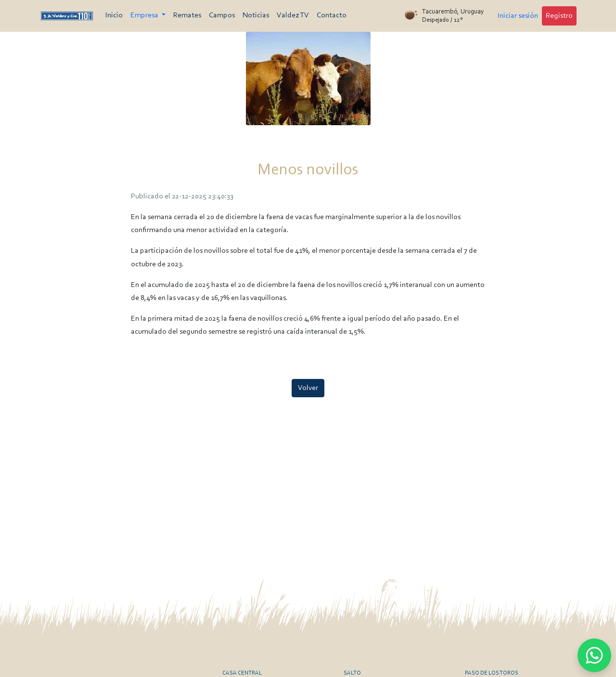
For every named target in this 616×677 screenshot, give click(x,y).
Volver (308, 388)
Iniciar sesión (518, 16)
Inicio (114, 15)
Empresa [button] (145, 15)
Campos (222, 15)
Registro (559, 16)
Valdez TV (293, 15)
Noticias (256, 15)
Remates (187, 15)
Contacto (332, 15)
